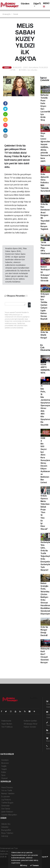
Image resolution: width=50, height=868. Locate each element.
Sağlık (4, 766)
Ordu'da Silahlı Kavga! (44, 335)
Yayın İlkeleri (7, 724)
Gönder (30, 305)
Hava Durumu (7, 787)
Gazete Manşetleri (9, 815)
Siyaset (4, 778)
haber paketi (5, 859)
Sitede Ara (6, 824)
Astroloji (5, 836)
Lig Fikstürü (6, 800)
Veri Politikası (7, 727)
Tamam (34, 865)
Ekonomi (5, 763)
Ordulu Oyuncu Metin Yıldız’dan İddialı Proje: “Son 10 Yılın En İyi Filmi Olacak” (45, 512)
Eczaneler (6, 796)
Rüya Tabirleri (7, 833)
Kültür (4, 772)
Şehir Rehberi (7, 812)
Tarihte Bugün (7, 803)
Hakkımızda (6, 721)
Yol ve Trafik (7, 790)
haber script (5, 865)
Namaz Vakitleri (8, 793)
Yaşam (4, 769)
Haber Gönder (30, 727)
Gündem (25, 4)
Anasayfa (7, 14)
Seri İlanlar (6, 809)
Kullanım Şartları (30, 721)
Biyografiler (6, 830)
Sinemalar (5, 806)
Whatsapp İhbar (31, 724)
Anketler (5, 827)
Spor (3, 775)
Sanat (16, 14)
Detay (24, 865)
